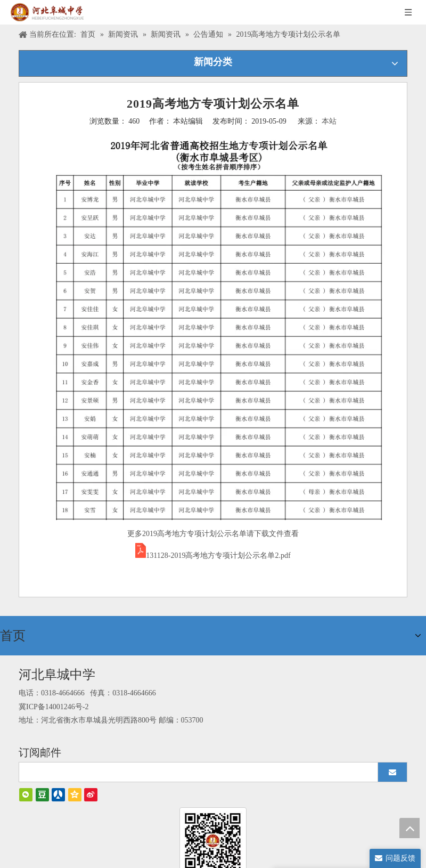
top (409, 828)
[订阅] (392, 769)
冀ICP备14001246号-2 (54, 704)
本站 (329, 121)
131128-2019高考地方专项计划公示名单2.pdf (218, 555)
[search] (194, 769)
